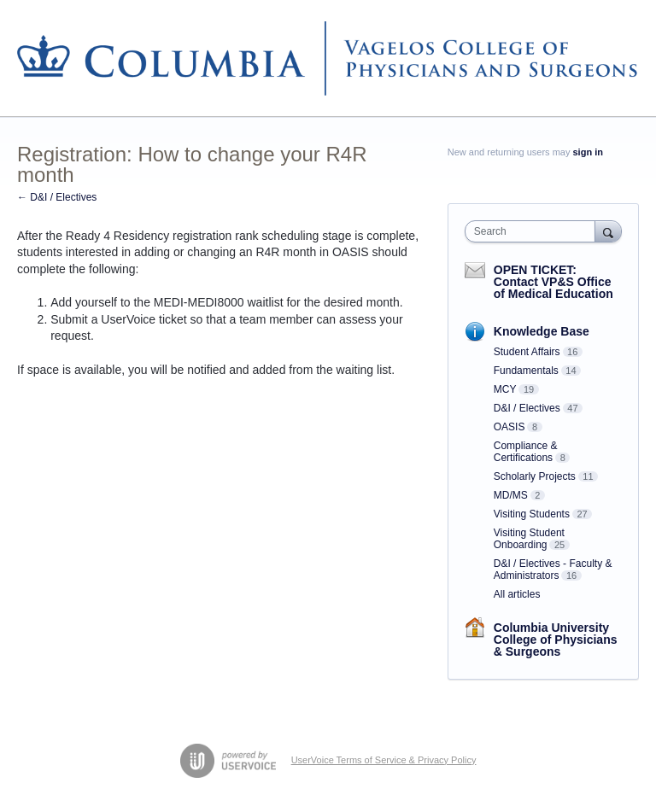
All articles (517, 594)
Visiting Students (532, 514)
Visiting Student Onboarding (529, 539)
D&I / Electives (527, 408)
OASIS (510, 427)
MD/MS (511, 495)
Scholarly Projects (535, 476)
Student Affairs (527, 352)
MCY (505, 389)
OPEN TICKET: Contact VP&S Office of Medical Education (553, 282)
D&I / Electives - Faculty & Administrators (553, 570)
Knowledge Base (542, 331)
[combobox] (534, 231)
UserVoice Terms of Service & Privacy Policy (384, 760)
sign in (588, 152)
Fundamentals (526, 371)
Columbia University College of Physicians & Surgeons (556, 640)
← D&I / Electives (57, 197)
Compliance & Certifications (526, 452)
